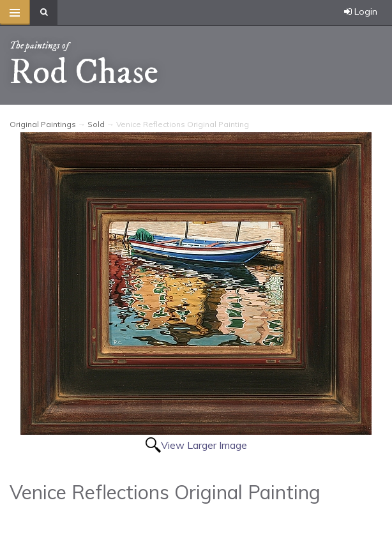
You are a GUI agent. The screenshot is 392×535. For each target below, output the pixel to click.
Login (361, 11)
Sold (96, 124)
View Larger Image (204, 445)
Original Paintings (43, 124)
